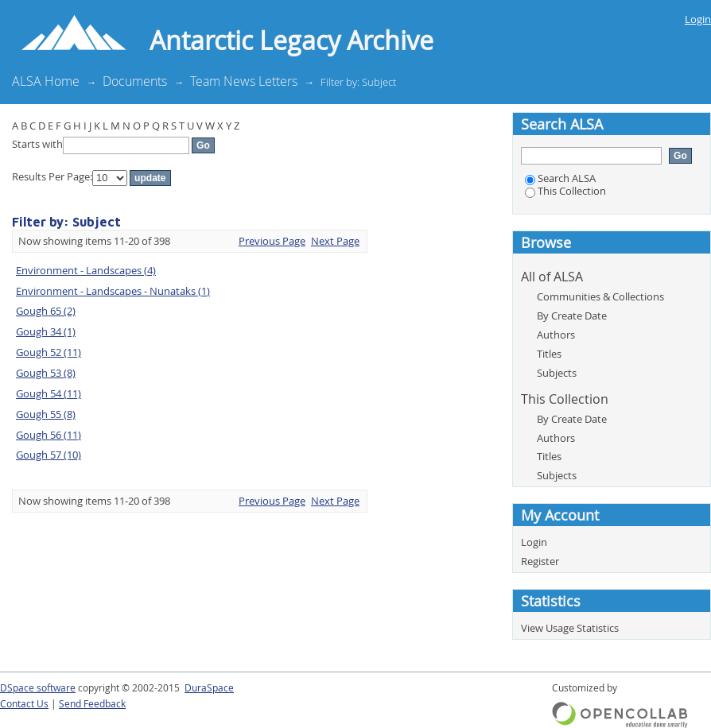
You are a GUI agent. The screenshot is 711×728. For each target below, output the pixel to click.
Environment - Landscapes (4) (86, 270)
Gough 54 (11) (49, 393)
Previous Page (272, 241)
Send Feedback (92, 704)
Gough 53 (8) (46, 373)
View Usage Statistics (570, 628)
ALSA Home (46, 81)
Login (698, 19)
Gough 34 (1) (46, 331)
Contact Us (24, 704)
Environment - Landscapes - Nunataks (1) (113, 291)
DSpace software (38, 688)
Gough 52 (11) (49, 352)
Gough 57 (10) (49, 455)
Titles (549, 354)
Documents (135, 81)
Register (540, 561)
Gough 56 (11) (49, 435)
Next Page (335, 241)
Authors (556, 335)
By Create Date (572, 316)
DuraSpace (209, 688)
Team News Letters (244, 81)
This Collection (565, 191)
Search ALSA (560, 178)
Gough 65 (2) (46, 311)
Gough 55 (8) (46, 414)
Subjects (557, 373)
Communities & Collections (600, 296)
